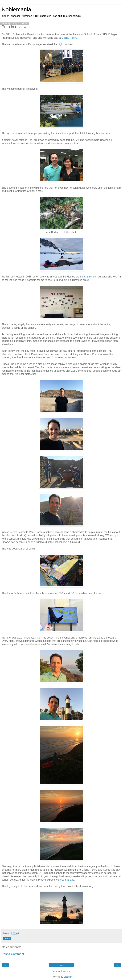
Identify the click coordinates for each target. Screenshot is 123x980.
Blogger (68, 977)
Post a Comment (13, 954)
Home (61, 965)
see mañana (67, 880)
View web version (61, 971)
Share (7, 938)
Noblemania (16, 9)
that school (90, 277)
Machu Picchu (69, 38)
